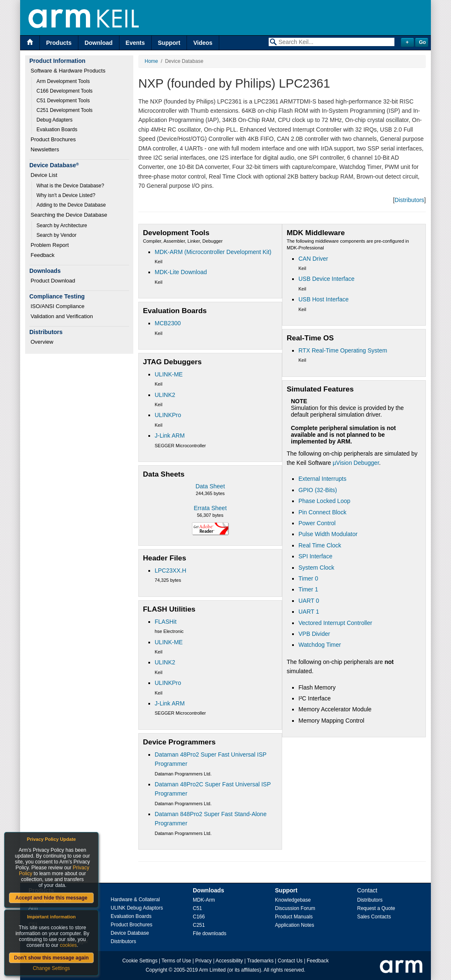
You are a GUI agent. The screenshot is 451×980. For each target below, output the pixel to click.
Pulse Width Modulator (328, 534)
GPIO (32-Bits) (318, 490)
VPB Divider (314, 634)
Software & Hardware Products (68, 71)
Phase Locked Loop (324, 501)
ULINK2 (165, 395)
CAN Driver (313, 259)
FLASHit (166, 622)
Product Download (53, 281)
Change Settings (51, 968)
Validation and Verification (62, 316)
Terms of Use (176, 961)
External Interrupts (322, 479)
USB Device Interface (327, 279)
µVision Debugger (356, 463)
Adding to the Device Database (71, 205)
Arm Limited (213, 970)
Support (169, 43)
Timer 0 (308, 578)
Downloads (209, 890)
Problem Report (50, 245)
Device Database (130, 933)
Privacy (203, 961)
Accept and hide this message (51, 898)
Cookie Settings (140, 961)
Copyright (157, 970)
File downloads (210, 933)
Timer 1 (308, 589)
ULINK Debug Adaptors (137, 908)
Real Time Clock (320, 545)
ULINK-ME (169, 374)
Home (151, 61)
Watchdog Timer (320, 645)
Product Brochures (53, 139)
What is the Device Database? (70, 186)
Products (59, 43)
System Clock (316, 568)
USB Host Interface (324, 299)
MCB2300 (168, 323)
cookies (69, 945)
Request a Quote (376, 908)
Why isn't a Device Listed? (66, 195)
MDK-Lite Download (181, 272)
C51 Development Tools (63, 101)
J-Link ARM (170, 436)
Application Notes (294, 925)
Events (135, 43)
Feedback (43, 255)
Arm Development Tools (63, 81)
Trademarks (260, 961)
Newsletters (45, 149)
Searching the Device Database (69, 215)
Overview (42, 342)
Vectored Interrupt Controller (335, 623)
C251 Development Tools (65, 110)
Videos (203, 43)
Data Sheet (210, 486)
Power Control (317, 523)
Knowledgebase (293, 900)
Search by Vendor (56, 235)
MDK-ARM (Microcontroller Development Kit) (213, 252)
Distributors (409, 200)
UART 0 (309, 601)
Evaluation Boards (57, 130)
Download (99, 43)
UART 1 (309, 612)
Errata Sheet (210, 508)
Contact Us (290, 961)
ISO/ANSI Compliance (58, 306)
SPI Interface (315, 556)
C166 (199, 917)
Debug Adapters (54, 120)
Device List (44, 175)
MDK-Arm (204, 900)
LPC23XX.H (170, 570)
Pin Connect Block (322, 512)
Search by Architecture (62, 226)
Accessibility (229, 961)
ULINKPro (168, 415)
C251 (199, 925)
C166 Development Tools (65, 91)
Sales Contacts (374, 917)
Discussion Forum (295, 908)
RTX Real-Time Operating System (343, 350)
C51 (197, 908)
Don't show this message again (51, 958)
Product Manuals (294, 917)
